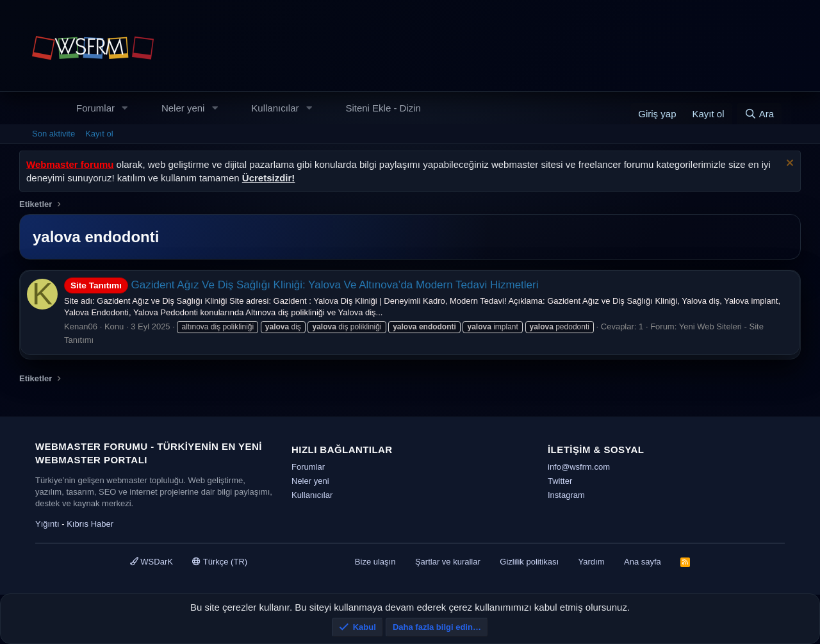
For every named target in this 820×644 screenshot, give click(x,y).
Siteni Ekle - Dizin (383, 108)
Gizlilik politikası (529, 562)
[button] (125, 108)
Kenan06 (81, 326)
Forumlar (95, 108)
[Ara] (759, 114)
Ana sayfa (643, 562)
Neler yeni (183, 108)
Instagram (566, 495)
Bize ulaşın (375, 562)
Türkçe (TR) (220, 562)
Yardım (592, 562)
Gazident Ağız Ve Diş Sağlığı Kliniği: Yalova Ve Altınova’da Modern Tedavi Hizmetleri (301, 285)
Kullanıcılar (275, 108)
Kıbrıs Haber (90, 524)
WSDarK (152, 562)
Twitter (560, 481)
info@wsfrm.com (579, 467)
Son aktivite (53, 134)
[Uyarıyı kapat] (788, 164)
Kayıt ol (99, 134)
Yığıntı (47, 524)
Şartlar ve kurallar (448, 562)
